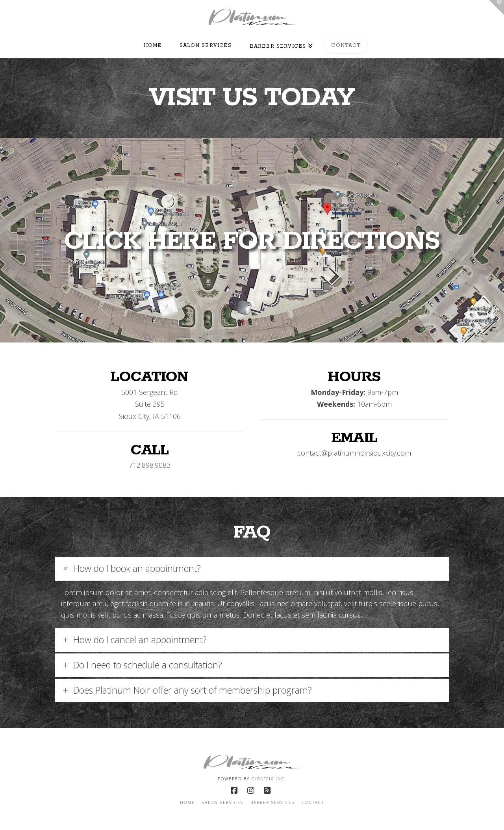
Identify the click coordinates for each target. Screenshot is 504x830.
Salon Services (223, 803)
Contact (313, 803)
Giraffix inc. (269, 779)
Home (187, 803)
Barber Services (272, 803)
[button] (252, 569)
